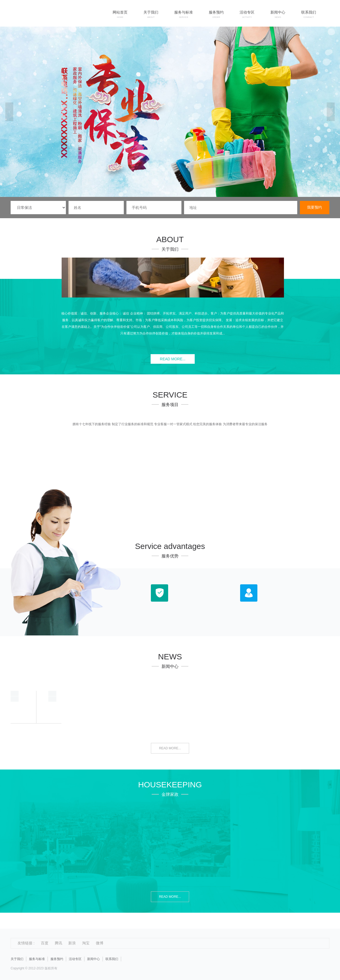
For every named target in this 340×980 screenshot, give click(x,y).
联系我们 (112, 959)
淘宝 (86, 943)
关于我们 (17, 959)
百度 (45, 943)
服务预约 (57, 959)
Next (331, 112)
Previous (9, 112)
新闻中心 (93, 959)
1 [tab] (167, 193)
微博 (100, 943)
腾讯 (58, 943)
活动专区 (75, 959)
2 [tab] (174, 193)
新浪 (72, 943)
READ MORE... (173, 359)
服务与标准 (37, 959)
